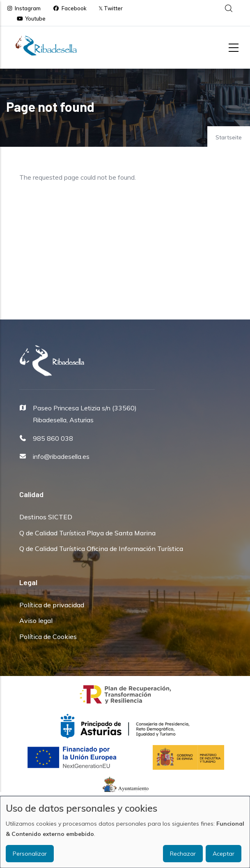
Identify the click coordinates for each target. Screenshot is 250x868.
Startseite (229, 137)
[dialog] (125, 832)
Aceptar (224, 854)
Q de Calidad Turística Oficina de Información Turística (101, 549)
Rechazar (183, 854)
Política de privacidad (52, 605)
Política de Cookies (48, 637)
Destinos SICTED (46, 517)
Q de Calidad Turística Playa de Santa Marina (87, 533)
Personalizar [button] (30, 854)
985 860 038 (53, 438)
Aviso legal (36, 620)
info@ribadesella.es (61, 456)
